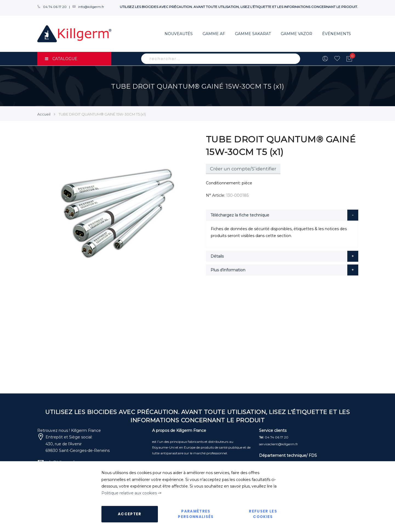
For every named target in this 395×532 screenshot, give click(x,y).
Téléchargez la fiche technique (240, 215)
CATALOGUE (61, 59)
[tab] (282, 215)
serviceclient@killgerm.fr (279, 444)
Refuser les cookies (263, 514)
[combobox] (221, 59)
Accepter (130, 514)
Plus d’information (228, 270)
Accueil (44, 114)
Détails (217, 256)
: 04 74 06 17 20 (274, 437)
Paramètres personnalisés (196, 514)
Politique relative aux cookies (129, 493)
